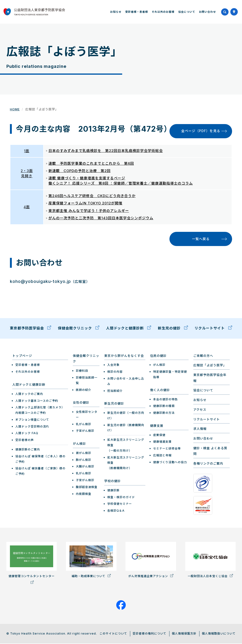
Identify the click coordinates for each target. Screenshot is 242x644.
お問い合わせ (207, 12)
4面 (27, 207)
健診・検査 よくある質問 (210, 452)
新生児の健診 (173, 329)
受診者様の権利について (149, 634)
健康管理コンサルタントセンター (32, 564)
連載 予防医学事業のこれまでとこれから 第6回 (91, 164)
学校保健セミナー (120, 504)
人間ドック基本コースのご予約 (37, 401)
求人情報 (200, 429)
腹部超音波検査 (87, 488)
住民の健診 (158, 356)
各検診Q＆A (116, 511)
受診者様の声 (25, 441)
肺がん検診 (84, 460)
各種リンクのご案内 (208, 464)
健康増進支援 (162, 442)
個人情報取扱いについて (219, 634)
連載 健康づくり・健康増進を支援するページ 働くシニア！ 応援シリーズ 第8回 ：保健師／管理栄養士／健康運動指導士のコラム (121, 181)
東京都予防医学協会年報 (210, 378)
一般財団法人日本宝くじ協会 (210, 561)
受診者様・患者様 (137, 12)
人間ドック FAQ (27, 434)
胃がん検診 (84, 454)
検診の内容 (115, 372)
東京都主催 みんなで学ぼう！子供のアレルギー (89, 211)
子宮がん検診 (85, 431)
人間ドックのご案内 (29, 395)
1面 (27, 151)
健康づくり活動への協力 (170, 463)
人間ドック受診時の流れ (32, 427)
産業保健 (159, 436)
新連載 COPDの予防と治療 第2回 (80, 171)
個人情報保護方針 (184, 634)
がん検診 (79, 444)
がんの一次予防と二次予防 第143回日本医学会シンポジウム (101, 218)
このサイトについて (113, 634)
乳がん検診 (84, 425)
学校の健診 (112, 482)
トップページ (22, 356)
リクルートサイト (213, 329)
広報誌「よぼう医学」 (210, 366)
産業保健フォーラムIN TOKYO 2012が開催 (86, 204)
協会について (187, 12)
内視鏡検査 (84, 495)
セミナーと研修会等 (167, 449)
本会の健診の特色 (165, 400)
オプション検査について (32, 420)
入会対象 (113, 365)
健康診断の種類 (164, 407)
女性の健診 (81, 403)
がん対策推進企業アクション (151, 561)
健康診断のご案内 (28, 450)
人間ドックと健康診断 (129, 329)
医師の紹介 (84, 390)
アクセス (200, 410)
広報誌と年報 (162, 456)
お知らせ (116, 12)
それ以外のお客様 (163, 12)
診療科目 (82, 371)
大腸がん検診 (85, 467)
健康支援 (157, 426)
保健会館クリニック (79, 329)
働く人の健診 (160, 391)
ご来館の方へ (203, 356)
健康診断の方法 (164, 413)
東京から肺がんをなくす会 (124, 356)
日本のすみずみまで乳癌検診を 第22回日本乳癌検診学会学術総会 (106, 151)
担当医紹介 (115, 391)
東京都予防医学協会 (31, 329)
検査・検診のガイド (121, 498)
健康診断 (113, 491)
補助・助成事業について (91, 561)
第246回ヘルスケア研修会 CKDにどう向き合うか (92, 196)
